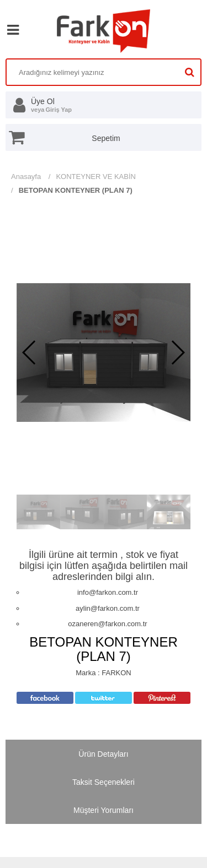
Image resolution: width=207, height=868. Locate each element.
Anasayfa (26, 177)
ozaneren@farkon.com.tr (107, 624)
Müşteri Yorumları (104, 810)
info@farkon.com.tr (108, 592)
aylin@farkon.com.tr (108, 608)
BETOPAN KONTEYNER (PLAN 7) (76, 190)
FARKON (116, 673)
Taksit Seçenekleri (104, 782)
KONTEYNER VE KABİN (95, 177)
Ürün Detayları (103, 754)
